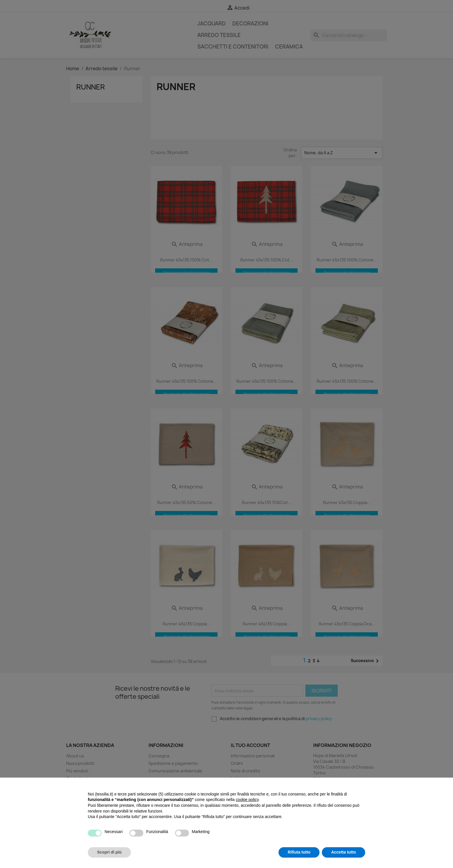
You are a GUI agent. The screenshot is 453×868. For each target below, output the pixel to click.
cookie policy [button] (247, 800)
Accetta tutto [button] (344, 852)
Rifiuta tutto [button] (299, 852)
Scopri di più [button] (109, 852)
